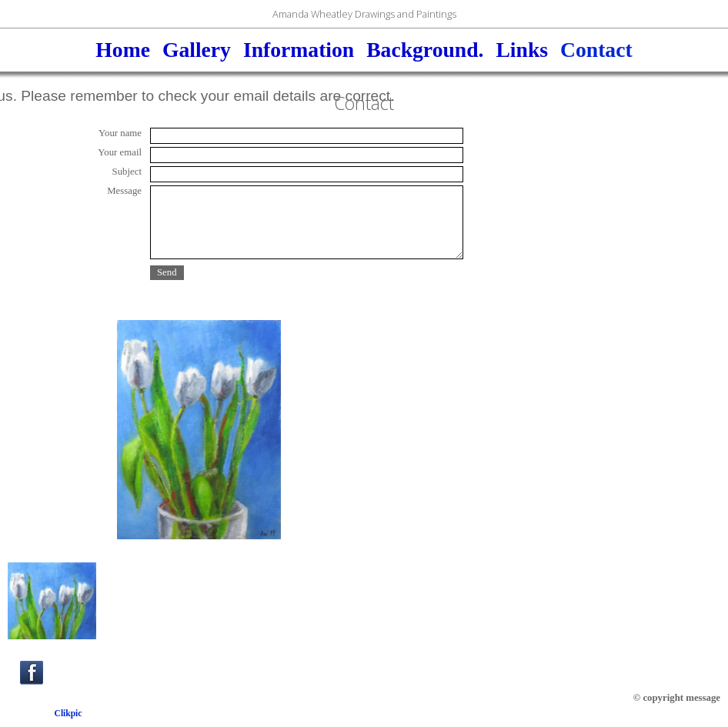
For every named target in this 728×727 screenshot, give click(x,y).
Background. (425, 50)
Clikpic (68, 713)
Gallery (197, 50)
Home (123, 50)
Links (522, 50)
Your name (120, 133)
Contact (596, 50)
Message (124, 191)
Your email (120, 152)
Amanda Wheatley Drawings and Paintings (364, 14)
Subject (127, 172)
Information (299, 50)
